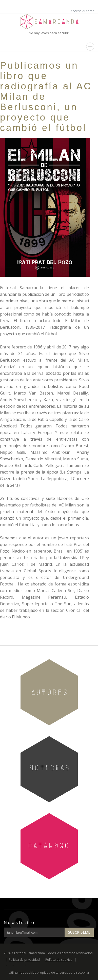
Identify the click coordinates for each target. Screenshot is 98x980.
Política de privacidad (24, 960)
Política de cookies (59, 960)
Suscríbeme (79, 932)
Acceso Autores (82, 11)
